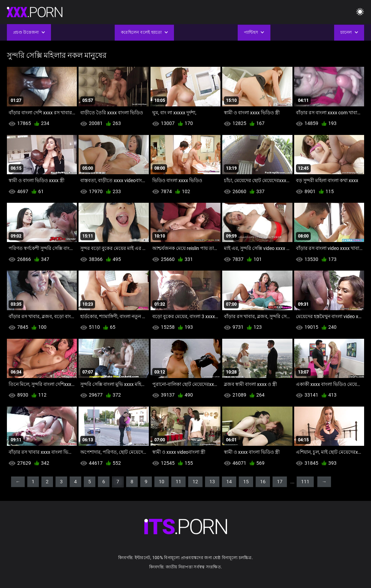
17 (280, 482)
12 (195, 482)
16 (263, 482)
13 (212, 482)
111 (305, 482)
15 (246, 482)
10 (162, 482)
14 (229, 482)
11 (178, 482)
